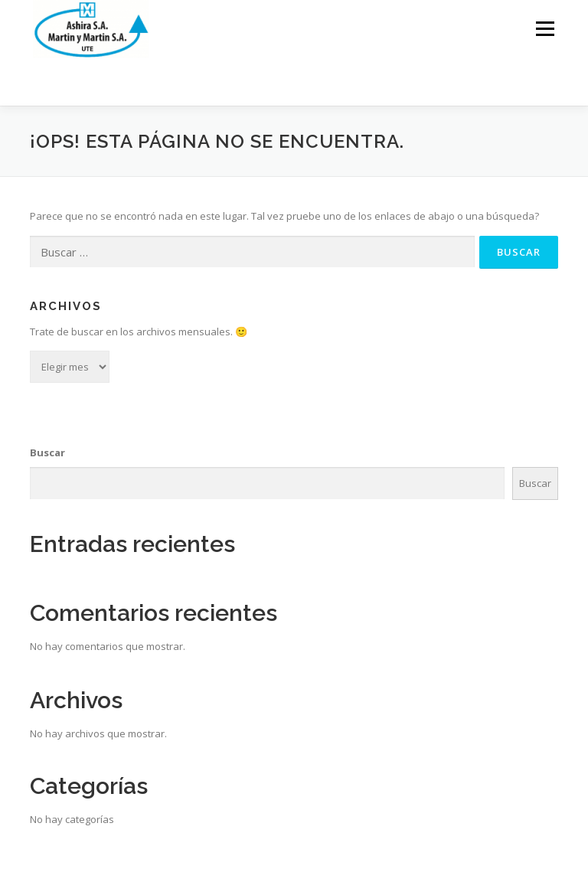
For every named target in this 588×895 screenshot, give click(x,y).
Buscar (47, 452)
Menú (545, 28)
